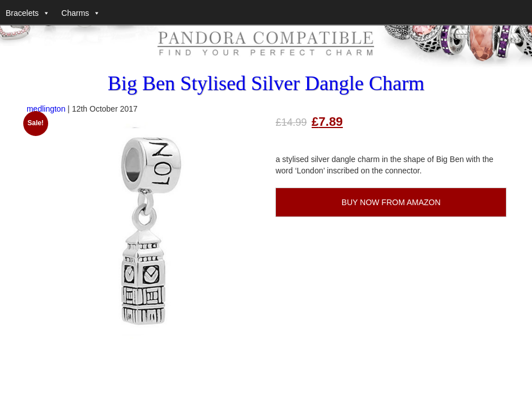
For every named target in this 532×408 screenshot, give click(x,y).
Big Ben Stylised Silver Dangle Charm (266, 83)
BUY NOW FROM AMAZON (391, 202)
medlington (46, 109)
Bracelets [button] (22, 13)
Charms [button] (75, 13)
